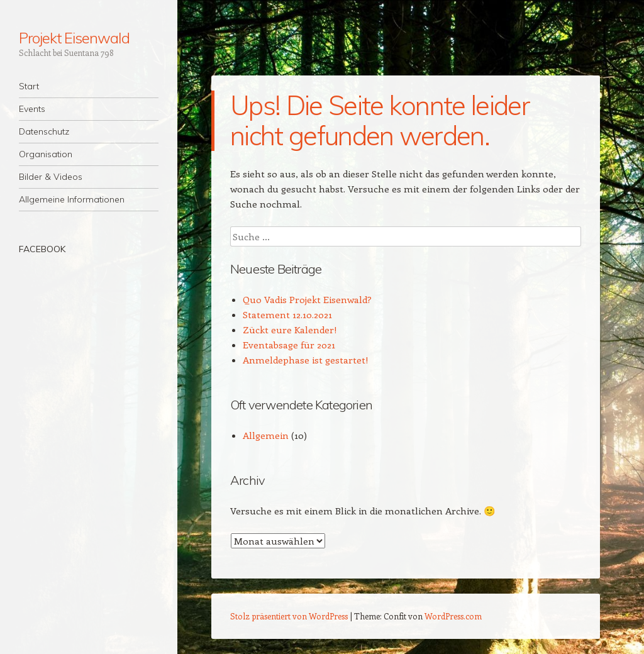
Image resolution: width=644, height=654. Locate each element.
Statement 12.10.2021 (287, 314)
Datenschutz (44, 131)
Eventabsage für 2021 (289, 345)
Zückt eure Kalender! (290, 330)
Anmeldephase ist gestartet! (306, 360)
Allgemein (266, 435)
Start (29, 86)
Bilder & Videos (51, 177)
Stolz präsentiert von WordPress (289, 616)
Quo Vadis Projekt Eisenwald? (307, 299)
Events (32, 109)
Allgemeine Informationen (72, 199)
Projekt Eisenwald (74, 38)
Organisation (46, 154)
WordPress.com (453, 616)
